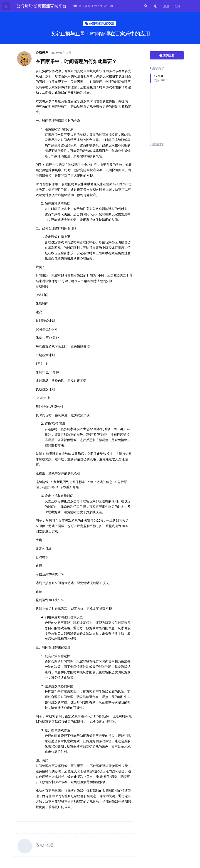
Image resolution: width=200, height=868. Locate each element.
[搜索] (145, 6)
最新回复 (157, 144)
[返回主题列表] (6, 6)
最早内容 (157, 68)
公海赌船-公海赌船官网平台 (42, 6)
